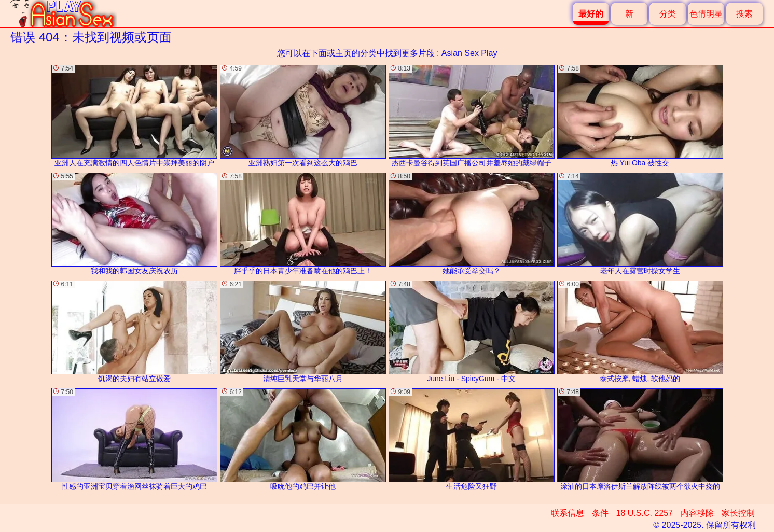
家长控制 (738, 513)
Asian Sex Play (469, 53)
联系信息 (568, 513)
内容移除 (697, 513)
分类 (668, 14)
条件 (600, 513)
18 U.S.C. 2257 (645, 513)
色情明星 (706, 14)
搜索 (744, 14)
